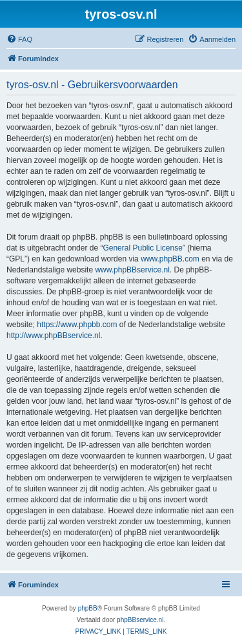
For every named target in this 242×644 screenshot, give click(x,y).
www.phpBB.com (170, 259)
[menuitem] (19, 39)
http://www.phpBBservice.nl (53, 336)
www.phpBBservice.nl (132, 270)
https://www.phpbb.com (77, 325)
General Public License (142, 248)
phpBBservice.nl (140, 620)
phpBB (88, 608)
